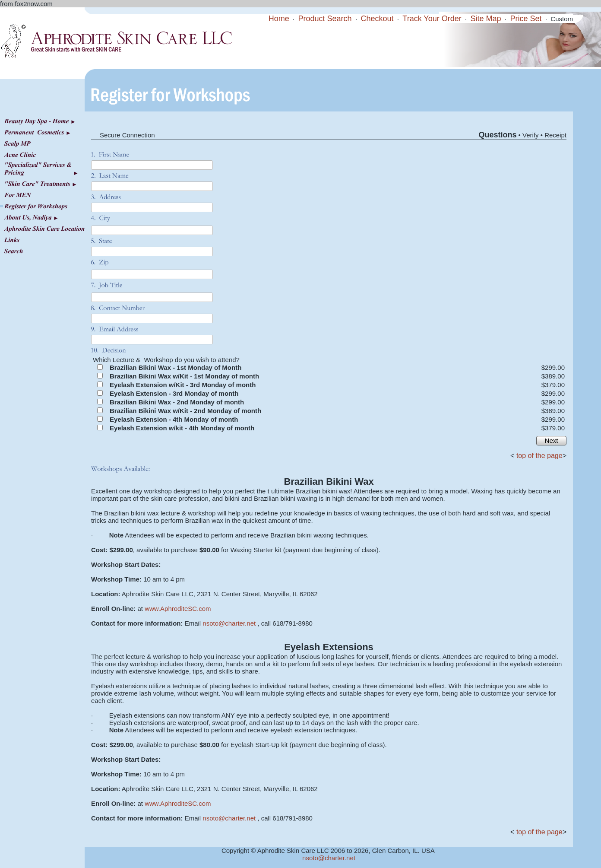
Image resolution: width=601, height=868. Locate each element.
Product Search (325, 19)
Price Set (526, 19)
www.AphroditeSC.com (178, 609)
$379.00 (553, 385)
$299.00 (553, 367)
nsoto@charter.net (229, 623)
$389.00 (553, 376)
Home (279, 19)
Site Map (486, 19)
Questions (497, 135)
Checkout (377, 19)
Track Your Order (432, 19)
